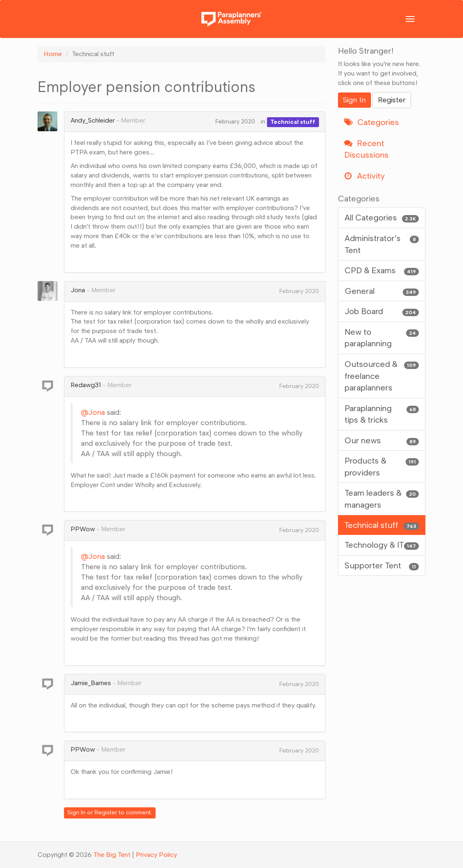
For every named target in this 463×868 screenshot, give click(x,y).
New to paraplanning (382, 337)
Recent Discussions (366, 149)
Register (106, 812)
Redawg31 (86, 385)
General (382, 291)
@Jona (93, 412)
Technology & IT (382, 545)
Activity (364, 176)
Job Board (382, 311)
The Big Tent (112, 855)
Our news (382, 441)
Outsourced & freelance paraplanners (382, 375)
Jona (78, 290)
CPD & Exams (382, 271)
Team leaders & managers (382, 498)
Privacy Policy (156, 855)
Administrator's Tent (382, 244)
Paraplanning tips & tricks (382, 414)
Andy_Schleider (93, 120)
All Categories (382, 218)
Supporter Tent (382, 566)
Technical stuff (293, 122)
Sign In (76, 812)
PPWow (83, 529)
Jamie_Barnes (91, 683)
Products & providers (382, 466)
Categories (372, 122)
